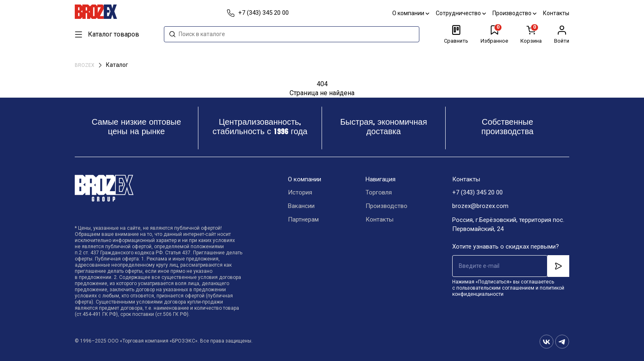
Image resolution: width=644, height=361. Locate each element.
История (300, 193)
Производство (514, 13)
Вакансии (301, 206)
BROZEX (85, 65)
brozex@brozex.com (480, 206)
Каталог (117, 65)
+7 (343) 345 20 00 (477, 193)
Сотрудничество (461, 13)
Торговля (379, 193)
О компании (411, 13)
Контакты (556, 13)
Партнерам (303, 220)
